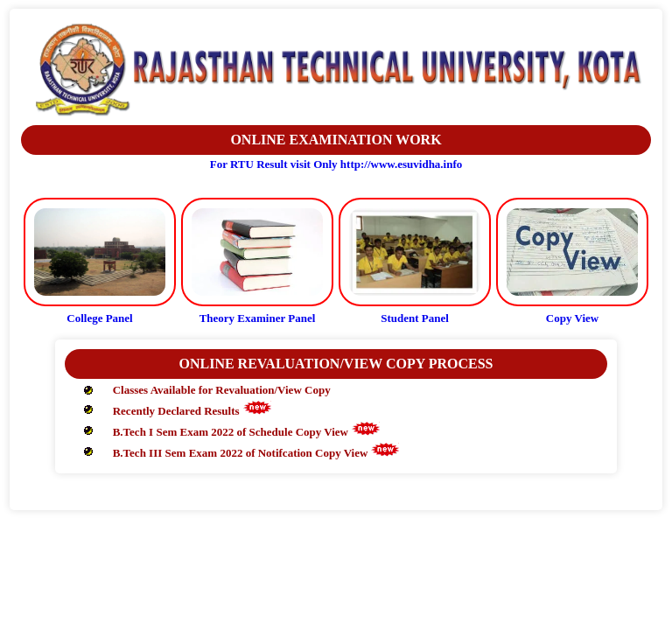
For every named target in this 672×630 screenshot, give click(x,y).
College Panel (99, 318)
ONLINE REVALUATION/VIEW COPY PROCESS (336, 364)
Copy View (572, 318)
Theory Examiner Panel (258, 318)
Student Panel (415, 318)
